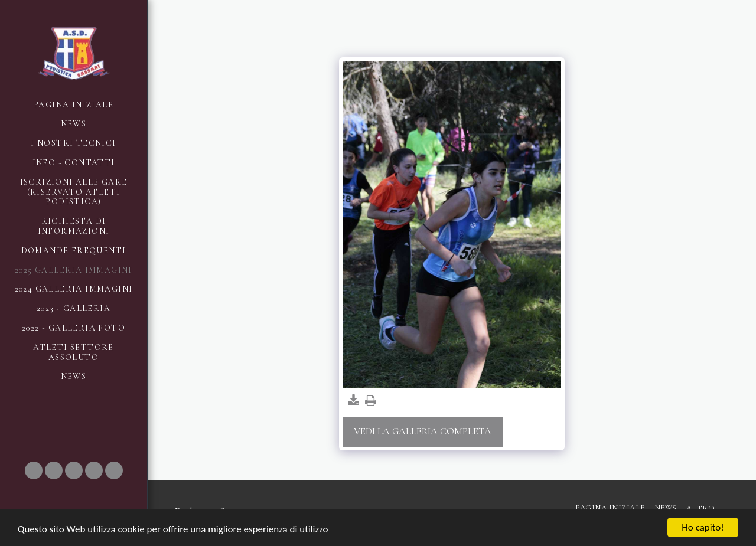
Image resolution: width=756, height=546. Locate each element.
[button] (34, 470)
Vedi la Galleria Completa (423, 431)
